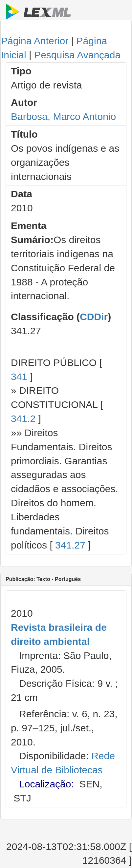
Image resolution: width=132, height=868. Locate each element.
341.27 (70, 545)
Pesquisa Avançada (77, 55)
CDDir (94, 317)
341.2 (23, 419)
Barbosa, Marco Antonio (63, 116)
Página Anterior (35, 41)
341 (19, 377)
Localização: (46, 784)
